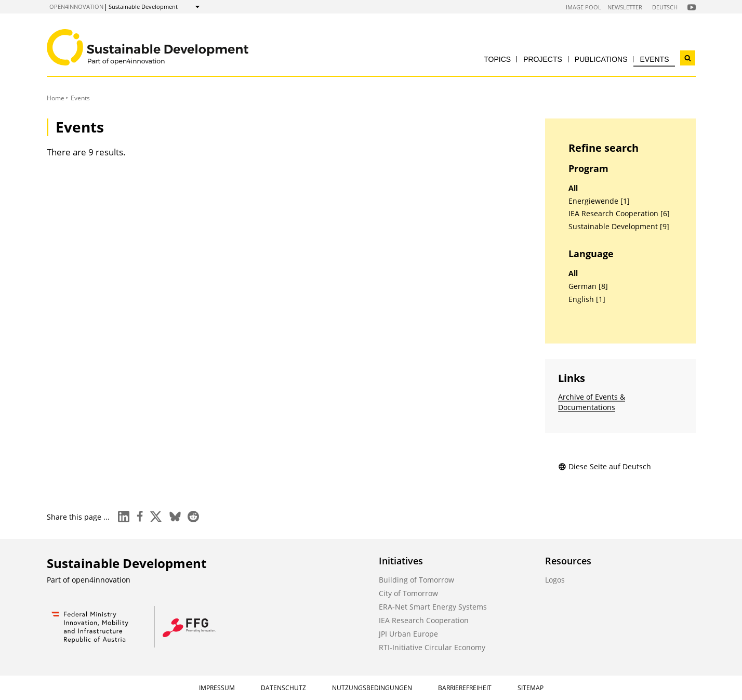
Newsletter (625, 7)
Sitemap (531, 688)
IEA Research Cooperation (424, 620)
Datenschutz (283, 688)
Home (56, 98)
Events (654, 59)
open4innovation (76, 6)
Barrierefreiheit (465, 688)
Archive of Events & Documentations (592, 402)
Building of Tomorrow (416, 580)
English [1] (587, 299)
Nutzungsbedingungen (372, 688)
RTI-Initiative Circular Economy (432, 647)
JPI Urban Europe (408, 634)
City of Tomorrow (408, 593)
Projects (543, 59)
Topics (497, 59)
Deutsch (665, 7)
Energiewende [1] (599, 201)
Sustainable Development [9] (619, 227)
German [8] (588, 286)
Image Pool (584, 7)
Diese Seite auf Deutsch (605, 466)
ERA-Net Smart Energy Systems (433, 607)
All (573, 188)
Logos (555, 580)
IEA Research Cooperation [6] (619, 214)
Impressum (217, 688)
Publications (601, 59)
